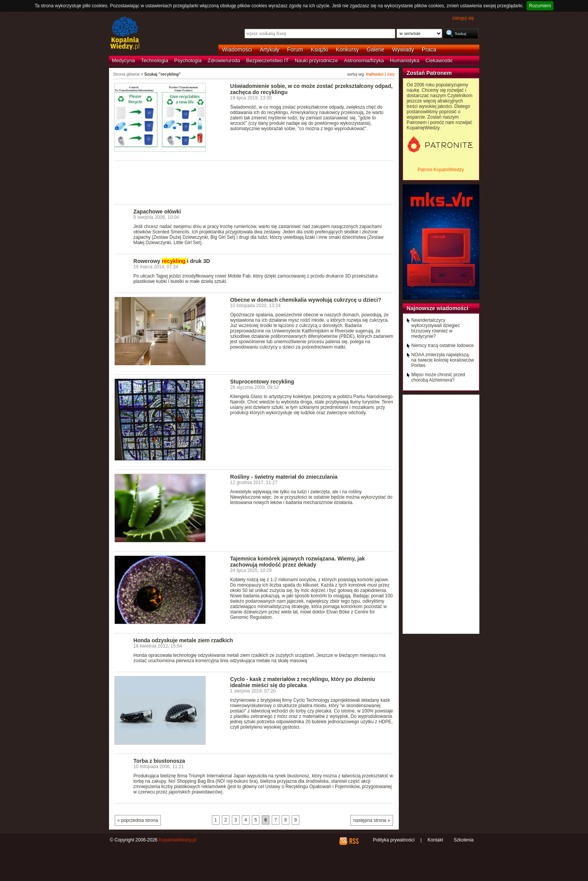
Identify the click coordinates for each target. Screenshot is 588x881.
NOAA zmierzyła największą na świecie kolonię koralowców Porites (443, 360)
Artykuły (270, 50)
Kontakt (435, 840)
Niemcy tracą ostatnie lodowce (443, 345)
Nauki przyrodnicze (316, 60)
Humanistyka (405, 60)
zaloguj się (463, 18)
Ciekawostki (439, 60)
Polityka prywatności (394, 840)
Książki (320, 50)
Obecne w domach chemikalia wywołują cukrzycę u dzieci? (306, 300)
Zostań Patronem (429, 73)
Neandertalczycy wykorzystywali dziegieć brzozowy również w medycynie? (436, 328)
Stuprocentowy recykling (262, 382)
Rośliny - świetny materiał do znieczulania (284, 477)
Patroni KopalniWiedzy (441, 170)
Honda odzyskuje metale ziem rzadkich (183, 640)
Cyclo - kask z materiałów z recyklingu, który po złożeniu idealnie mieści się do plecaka (303, 682)
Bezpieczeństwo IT (267, 60)
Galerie (375, 50)
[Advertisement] (254, 182)
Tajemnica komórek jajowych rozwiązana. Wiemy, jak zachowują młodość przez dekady (298, 562)
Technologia (155, 60)
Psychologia (188, 60)
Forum (295, 50)
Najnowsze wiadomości (438, 308)
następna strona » (372, 820)
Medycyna (124, 60)
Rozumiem (540, 6)
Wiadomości (237, 50)
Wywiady (403, 50)
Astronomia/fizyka (364, 60)
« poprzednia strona (138, 820)
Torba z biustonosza (159, 761)
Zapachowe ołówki (157, 212)
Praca (429, 50)
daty (391, 74)
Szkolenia (464, 840)
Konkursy (347, 50)
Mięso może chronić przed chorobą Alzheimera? (438, 377)
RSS (354, 841)
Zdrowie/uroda (224, 60)
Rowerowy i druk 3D (172, 261)
